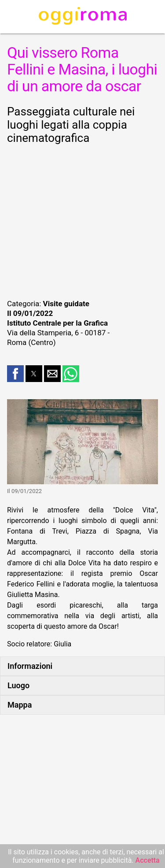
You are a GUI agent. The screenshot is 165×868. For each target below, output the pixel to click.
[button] (15, 374)
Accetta (148, 860)
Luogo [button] (18, 685)
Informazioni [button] (30, 666)
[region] (82, 220)
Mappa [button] (20, 705)
